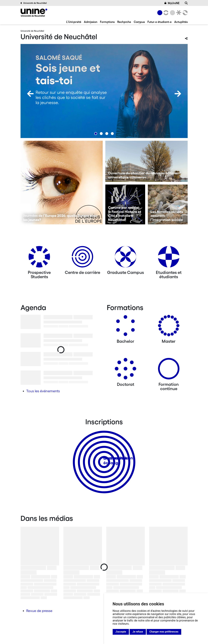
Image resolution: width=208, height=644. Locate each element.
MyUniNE (172, 3)
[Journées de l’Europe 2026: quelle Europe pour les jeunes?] (62, 183)
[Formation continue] (169, 370)
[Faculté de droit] (178, 13)
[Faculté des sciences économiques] (184, 13)
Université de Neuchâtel (34, 3)
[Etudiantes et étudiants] (169, 258)
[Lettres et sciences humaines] (166, 13)
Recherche (124, 22)
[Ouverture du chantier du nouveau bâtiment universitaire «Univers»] (146, 161)
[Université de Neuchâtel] (34, 13)
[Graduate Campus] (126, 258)
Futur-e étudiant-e (160, 22)
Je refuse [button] (138, 632)
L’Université (74, 22)
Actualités (181, 22)
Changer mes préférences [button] (164, 632)
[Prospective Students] (39, 258)
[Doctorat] (126, 370)
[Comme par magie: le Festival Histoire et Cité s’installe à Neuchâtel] (125, 204)
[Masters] (169, 327)
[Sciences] (172, 13)
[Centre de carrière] (82, 258)
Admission (91, 22)
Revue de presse (39, 611)
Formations (107, 22)
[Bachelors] (126, 327)
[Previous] (30, 94)
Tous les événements (43, 391)
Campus (139, 22)
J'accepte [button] (121, 632)
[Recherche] (186, 3)
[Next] (178, 94)
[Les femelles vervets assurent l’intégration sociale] (168, 204)
